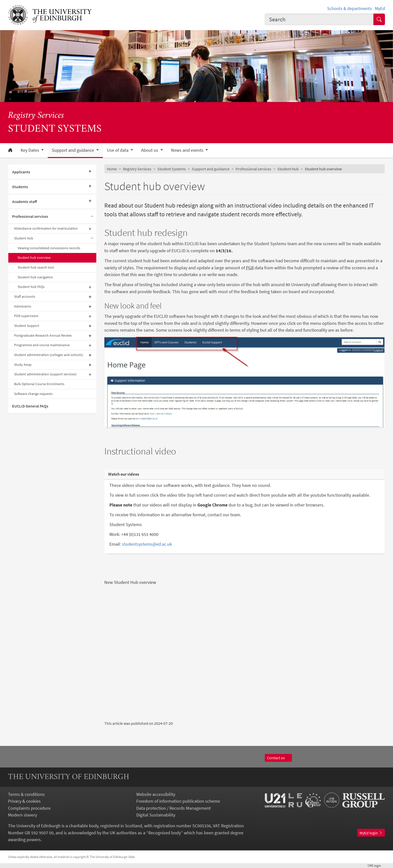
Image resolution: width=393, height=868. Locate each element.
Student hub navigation (35, 277)
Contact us (278, 758)
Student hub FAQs (31, 287)
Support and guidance (211, 169)
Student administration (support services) (45, 374)
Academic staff (25, 201)
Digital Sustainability (156, 815)
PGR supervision (26, 316)
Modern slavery (23, 815)
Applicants (21, 172)
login (376, 865)
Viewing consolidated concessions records (49, 248)
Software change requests (33, 394)
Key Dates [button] (30, 150)
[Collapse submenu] (92, 216)
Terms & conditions (26, 794)
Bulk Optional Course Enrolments (39, 384)
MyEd (380, 8)
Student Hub (24, 238)
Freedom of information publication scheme (178, 801)
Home (112, 169)
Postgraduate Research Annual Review (43, 335)
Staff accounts (25, 296)
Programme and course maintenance (42, 345)
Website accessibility (156, 794)
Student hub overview (34, 258)
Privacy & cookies (24, 801)
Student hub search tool (36, 267)
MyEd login (371, 833)
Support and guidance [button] (73, 150)
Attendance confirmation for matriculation (46, 228)
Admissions (23, 306)
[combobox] (319, 19)
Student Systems (172, 169)
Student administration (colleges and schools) (49, 355)
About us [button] (150, 150)
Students (20, 187)
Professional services (30, 216)
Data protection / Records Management (173, 808)
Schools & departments (350, 8)
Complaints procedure (29, 808)
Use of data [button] (118, 150)
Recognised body (165, 833)
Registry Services (36, 116)
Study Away (23, 365)
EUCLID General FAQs (30, 406)
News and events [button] (188, 150)
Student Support (27, 326)
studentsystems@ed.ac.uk (147, 544)
